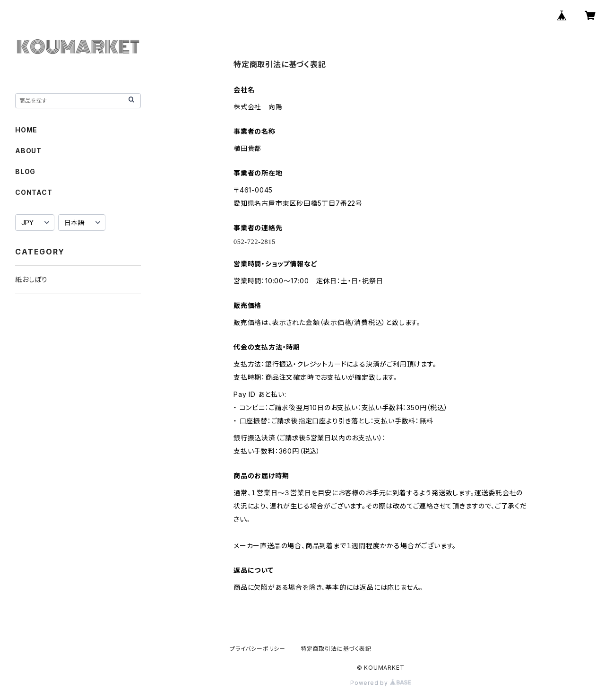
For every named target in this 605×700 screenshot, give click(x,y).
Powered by (380, 683)
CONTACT (34, 192)
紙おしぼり (31, 279)
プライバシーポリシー (258, 649)
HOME (26, 130)
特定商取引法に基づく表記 (336, 649)
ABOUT (28, 151)
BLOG (25, 171)
